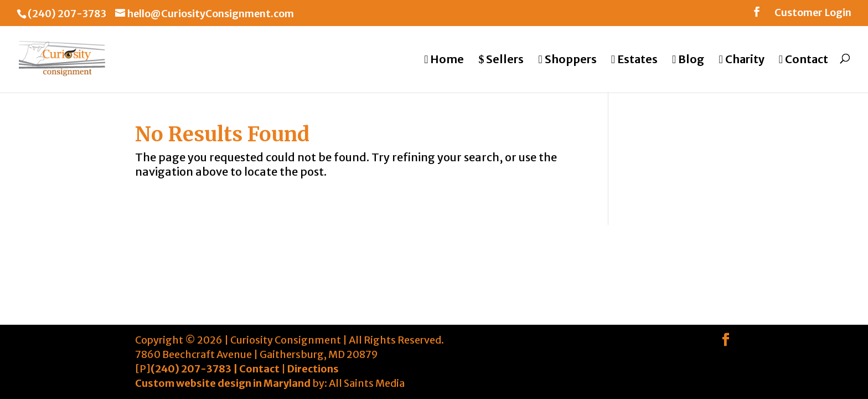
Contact (259, 369)
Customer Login (813, 13)
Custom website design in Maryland (223, 383)
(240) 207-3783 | (195, 369)
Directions (313, 369)
